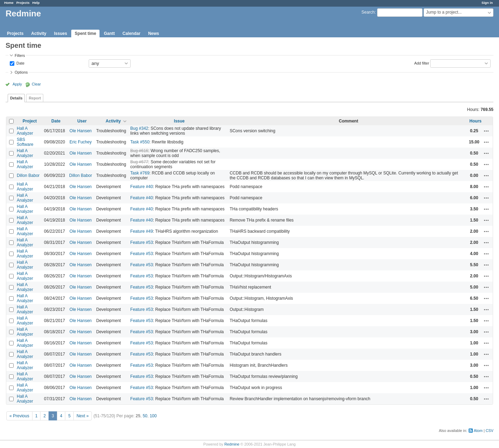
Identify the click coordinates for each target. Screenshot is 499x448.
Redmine (232, 444)
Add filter (422, 63)
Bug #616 (139, 151)
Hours (475, 121)
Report (35, 98)
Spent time (85, 33)
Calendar (131, 33)
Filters (20, 55)
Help (36, 3)
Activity (39, 33)
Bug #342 (139, 128)
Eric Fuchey (80, 142)
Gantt (109, 33)
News (153, 33)
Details (16, 98)
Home (9, 3)
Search (368, 12)
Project (30, 121)
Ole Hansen (80, 131)
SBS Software (25, 142)
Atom (478, 431)
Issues (61, 33)
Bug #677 (139, 162)
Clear (36, 84)
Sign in (487, 3)
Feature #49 (142, 231)
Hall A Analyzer (25, 131)
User (82, 121)
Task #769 (140, 173)
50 (145, 416)
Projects (23, 3)
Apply (17, 84)
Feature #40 (142, 187)
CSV (490, 431)
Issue (179, 121)
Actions (486, 131)
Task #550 (140, 142)
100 (153, 416)
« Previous (19, 416)
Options (21, 72)
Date (20, 63)
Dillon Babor (28, 176)
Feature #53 (142, 242)
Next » (83, 416)
